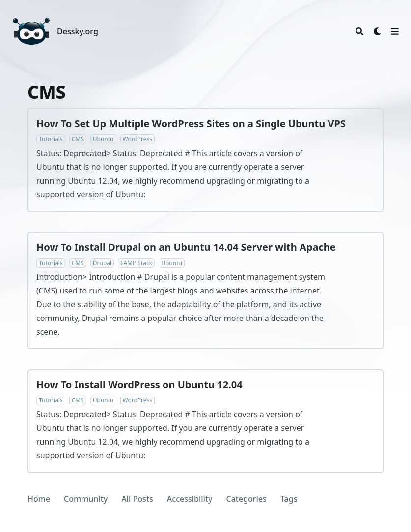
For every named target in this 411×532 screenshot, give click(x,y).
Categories (247, 499)
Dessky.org (78, 31)
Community (86, 499)
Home (39, 499)
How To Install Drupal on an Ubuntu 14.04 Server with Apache (186, 247)
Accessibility (190, 499)
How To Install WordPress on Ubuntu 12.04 (139, 385)
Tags (289, 499)
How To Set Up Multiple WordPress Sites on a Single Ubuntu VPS (191, 123)
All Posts (137, 499)
